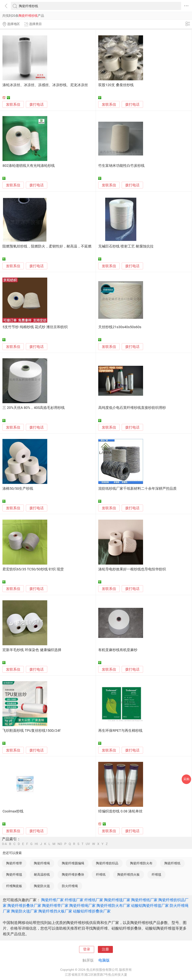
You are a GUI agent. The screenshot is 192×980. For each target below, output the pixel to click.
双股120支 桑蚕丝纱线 (116, 85)
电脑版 (104, 960)
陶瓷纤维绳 (42, 863)
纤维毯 (156, 874)
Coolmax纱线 (13, 811)
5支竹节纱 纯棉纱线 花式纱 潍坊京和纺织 (35, 327)
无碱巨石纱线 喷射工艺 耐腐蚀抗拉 (126, 246)
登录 (87, 949)
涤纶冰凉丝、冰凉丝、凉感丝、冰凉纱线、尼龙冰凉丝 (45, 85)
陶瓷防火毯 (42, 886)
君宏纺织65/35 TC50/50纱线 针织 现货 (33, 569)
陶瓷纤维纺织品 (107, 863)
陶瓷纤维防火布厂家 (113, 906)
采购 (186, 779)
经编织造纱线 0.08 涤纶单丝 (120, 811)
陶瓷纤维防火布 (141, 863)
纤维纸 (101, 874)
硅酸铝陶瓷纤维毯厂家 (150, 906)
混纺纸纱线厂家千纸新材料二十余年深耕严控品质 (137, 489)
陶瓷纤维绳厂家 (82, 906)
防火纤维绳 (70, 886)
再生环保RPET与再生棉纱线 (120, 731)
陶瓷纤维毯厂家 (117, 900)
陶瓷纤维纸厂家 (144, 900)
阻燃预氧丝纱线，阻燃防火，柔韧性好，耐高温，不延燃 (47, 246)
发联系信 (13, 105)
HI (36, 844)
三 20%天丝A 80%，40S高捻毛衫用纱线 (34, 408)
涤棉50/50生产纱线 (18, 489)
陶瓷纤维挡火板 (129, 874)
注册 (105, 949)
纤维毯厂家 (74, 900)
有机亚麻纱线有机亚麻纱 (118, 650)
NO (60, 844)
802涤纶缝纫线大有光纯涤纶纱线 (29, 166)
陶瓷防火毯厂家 (24, 911)
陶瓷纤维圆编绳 (73, 863)
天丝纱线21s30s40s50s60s (120, 327)
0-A (4, 844)
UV (88, 844)
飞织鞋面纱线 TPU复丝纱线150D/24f (31, 731)
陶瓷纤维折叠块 (73, 874)
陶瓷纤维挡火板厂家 (55, 911)
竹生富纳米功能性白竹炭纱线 (121, 166)
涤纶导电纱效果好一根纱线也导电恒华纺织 (132, 569)
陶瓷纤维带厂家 (55, 906)
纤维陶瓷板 (14, 886)
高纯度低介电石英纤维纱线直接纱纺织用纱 (132, 408)
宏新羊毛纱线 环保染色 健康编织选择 (32, 650)
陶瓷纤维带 (14, 863)
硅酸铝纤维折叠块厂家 (92, 911)
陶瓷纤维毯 (14, 874)
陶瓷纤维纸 (172, 863)
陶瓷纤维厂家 (52, 900)
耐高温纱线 (42, 874)
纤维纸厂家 (94, 900)
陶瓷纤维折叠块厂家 (24, 906)
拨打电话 (37, 104)
